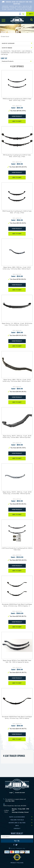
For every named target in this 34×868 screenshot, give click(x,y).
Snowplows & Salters (17, 823)
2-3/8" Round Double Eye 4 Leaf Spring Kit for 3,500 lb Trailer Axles (17, 549)
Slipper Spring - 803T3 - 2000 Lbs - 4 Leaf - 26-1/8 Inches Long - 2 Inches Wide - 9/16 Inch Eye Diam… (17, 437)
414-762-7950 (10, 801)
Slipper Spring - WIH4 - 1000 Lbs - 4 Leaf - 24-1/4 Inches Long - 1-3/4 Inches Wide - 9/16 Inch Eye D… (17, 268)
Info (17, 826)
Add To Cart (17, 121)
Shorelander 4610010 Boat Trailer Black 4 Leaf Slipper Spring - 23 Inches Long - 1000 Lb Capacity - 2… (17, 605)
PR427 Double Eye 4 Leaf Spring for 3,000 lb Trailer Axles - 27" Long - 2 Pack (17, 212)
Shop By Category (17, 43)
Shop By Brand (17, 48)
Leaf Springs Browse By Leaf (20, 53)
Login (11, 793)
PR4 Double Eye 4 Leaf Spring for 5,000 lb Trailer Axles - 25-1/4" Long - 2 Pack (17, 156)
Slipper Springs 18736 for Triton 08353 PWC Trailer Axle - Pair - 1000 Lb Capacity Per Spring (17, 662)
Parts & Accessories (17, 817)
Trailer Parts (16, 51)
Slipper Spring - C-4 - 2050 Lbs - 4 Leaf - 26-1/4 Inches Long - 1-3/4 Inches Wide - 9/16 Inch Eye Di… (17, 324)
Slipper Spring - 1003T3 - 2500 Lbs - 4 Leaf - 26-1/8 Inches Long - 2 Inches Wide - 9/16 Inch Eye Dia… (17, 493)
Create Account (20, 793)
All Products (5, 51)
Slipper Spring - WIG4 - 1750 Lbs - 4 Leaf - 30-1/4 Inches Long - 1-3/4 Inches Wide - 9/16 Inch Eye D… (17, 381)
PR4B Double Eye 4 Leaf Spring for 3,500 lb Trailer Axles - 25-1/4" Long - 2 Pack (17, 100)
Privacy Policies (17, 863)
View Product (17, 116)
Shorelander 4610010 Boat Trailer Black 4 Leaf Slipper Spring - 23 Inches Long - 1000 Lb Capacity (17, 718)
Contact (17, 828)
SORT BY (4, 58)
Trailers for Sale (17, 820)
